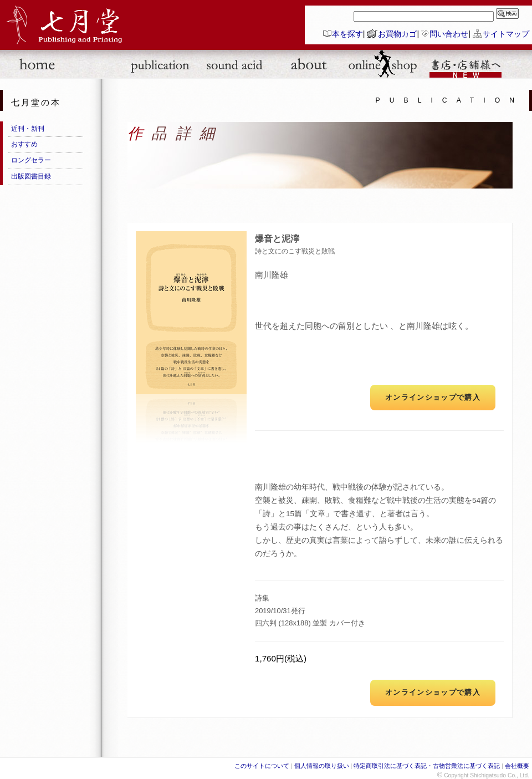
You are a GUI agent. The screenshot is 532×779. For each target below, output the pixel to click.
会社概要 (517, 766)
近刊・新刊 (28, 129)
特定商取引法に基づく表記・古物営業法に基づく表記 (427, 766)
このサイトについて (262, 766)
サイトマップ (506, 34)
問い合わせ (449, 34)
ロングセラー (31, 160)
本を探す (347, 34)
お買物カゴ (397, 34)
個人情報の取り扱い (322, 766)
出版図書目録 (31, 176)
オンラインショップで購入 (433, 397)
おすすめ (24, 144)
